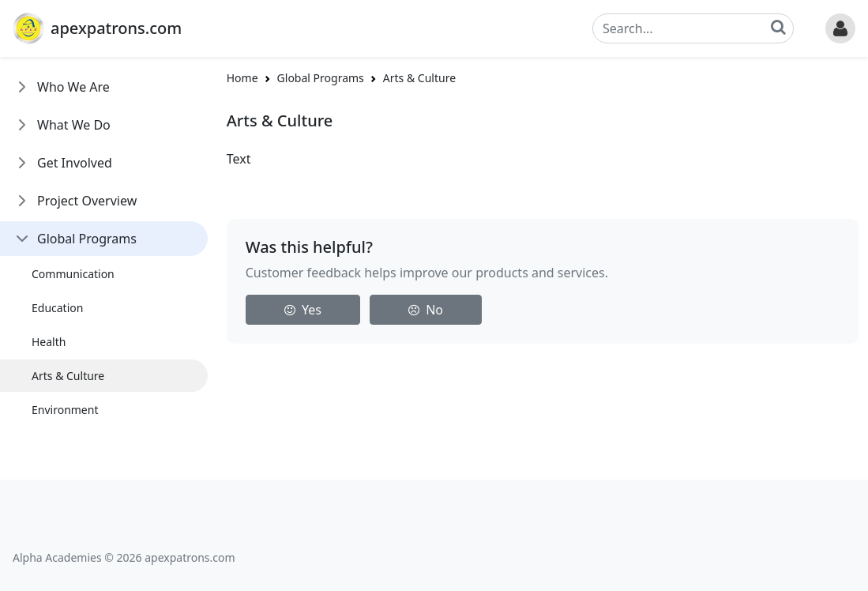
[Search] (693, 28)
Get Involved (75, 163)
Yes (303, 310)
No (426, 310)
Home (242, 78)
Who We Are (73, 87)
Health (49, 342)
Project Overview (87, 201)
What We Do (74, 125)
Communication (73, 274)
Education (57, 308)
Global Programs (87, 239)
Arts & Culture (68, 376)
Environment (65, 410)
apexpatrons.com (116, 28)
